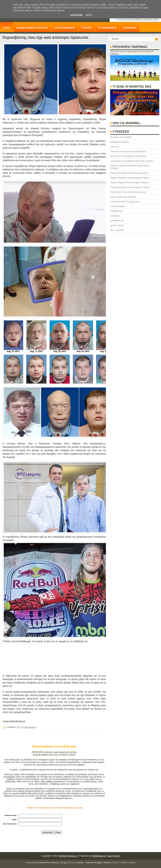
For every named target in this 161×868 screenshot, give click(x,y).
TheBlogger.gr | (99, 856)
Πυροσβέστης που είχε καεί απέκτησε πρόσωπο (45, 37)
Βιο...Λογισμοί (117, 230)
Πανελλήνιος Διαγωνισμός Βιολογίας (128, 151)
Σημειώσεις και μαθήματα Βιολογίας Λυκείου (132, 161)
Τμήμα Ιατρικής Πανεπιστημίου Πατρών (130, 182)
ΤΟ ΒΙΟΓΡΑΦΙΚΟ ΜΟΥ (65, 28)
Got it (89, 15)
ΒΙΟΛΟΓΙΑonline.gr (68, 856)
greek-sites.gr (117, 225)
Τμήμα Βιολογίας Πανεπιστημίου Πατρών (130, 187)
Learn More (76, 15)
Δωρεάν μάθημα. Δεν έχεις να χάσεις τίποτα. (54, 755)
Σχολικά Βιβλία (118, 206)
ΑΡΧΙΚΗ (7, 28)
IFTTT (19, 727)
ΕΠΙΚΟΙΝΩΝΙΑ (130, 28)
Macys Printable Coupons (124, 863)
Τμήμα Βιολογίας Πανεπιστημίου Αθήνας (130, 178)
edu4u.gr (115, 147)
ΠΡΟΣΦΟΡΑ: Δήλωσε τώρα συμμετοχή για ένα (54, 752)
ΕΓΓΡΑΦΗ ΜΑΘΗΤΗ (107, 28)
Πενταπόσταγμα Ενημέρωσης (125, 201)
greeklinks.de (117, 220)
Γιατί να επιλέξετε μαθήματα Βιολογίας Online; (139, 19)
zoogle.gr (115, 216)
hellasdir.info (117, 211)
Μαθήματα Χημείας (120, 142)
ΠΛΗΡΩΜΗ (87, 28)
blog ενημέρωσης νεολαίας (123, 197)
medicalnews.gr (30, 727)
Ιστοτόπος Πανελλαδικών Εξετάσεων (128, 156)
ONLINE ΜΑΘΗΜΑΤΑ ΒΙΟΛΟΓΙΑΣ (32, 28)
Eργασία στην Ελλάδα (121, 137)
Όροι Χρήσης (114, 856)
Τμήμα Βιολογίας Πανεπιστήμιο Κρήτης (129, 173)
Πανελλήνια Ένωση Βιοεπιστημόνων (128, 192)
